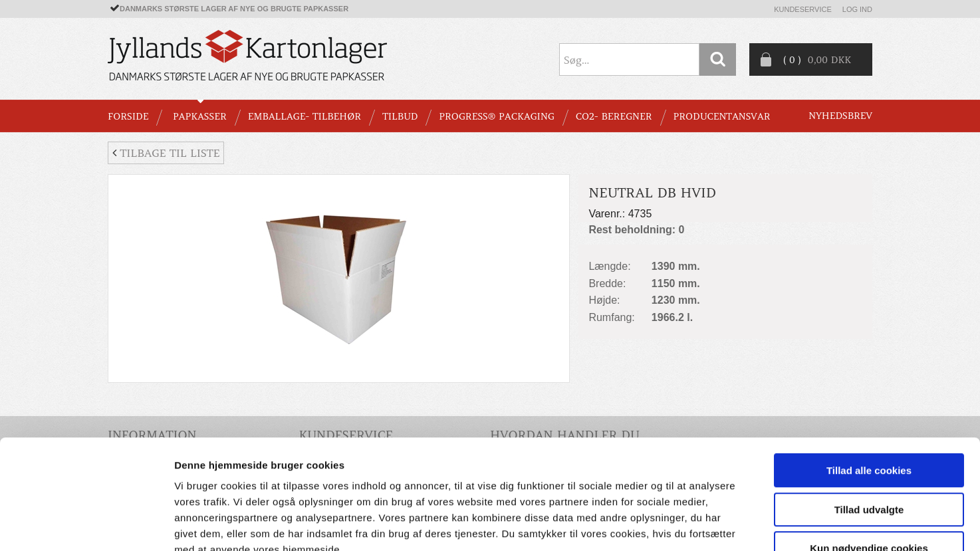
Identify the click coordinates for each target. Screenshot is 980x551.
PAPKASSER (200, 116)
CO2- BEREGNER (614, 116)
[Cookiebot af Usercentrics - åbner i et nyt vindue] (86, 525)
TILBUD (400, 116)
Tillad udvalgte (869, 428)
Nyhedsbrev (840, 116)
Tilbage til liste (166, 153)
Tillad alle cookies (869, 388)
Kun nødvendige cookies (869, 466)
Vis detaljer (691, 525)
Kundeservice (803, 9)
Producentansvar (722, 116)
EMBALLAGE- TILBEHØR (305, 116)
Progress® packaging (497, 116)
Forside (128, 116)
